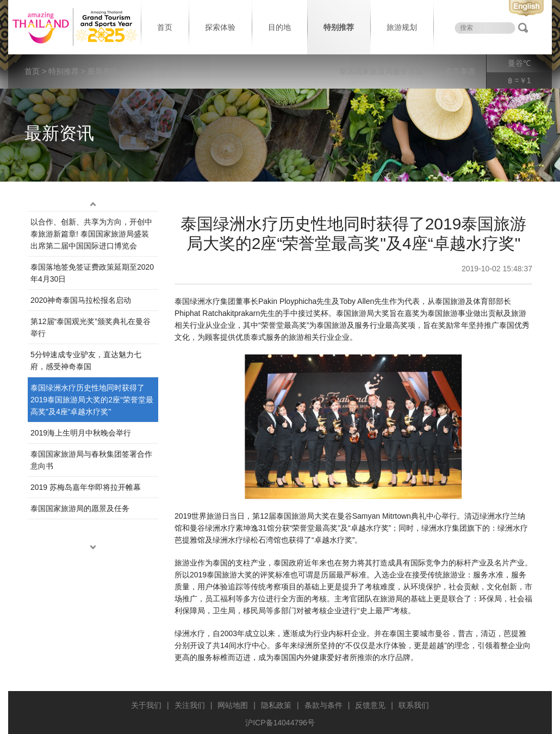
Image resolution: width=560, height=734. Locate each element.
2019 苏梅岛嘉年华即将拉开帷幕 (86, 487)
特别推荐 (339, 27)
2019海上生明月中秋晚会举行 (81, 433)
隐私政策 (276, 705)
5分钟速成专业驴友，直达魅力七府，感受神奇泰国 (86, 360)
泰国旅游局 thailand (73, 27)
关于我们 (146, 705)
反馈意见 (370, 705)
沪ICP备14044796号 (280, 723)
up (93, 204)
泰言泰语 (460, 71)
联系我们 (414, 705)
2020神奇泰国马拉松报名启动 (81, 300)
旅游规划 (402, 27)
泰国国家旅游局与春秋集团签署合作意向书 (91, 460)
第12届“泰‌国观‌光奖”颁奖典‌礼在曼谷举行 (91, 327)
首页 (165, 27)
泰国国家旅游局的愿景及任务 (80, 508)
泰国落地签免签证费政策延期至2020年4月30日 (92, 273)
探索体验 (220, 27)
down (93, 548)
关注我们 (190, 705)
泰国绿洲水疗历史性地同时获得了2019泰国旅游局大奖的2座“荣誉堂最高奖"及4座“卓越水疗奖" (92, 400)
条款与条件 (323, 705)
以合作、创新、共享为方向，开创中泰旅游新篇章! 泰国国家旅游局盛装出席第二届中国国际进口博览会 (91, 234)
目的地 (279, 27)
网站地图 (233, 705)
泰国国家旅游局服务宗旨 (381, 71)
